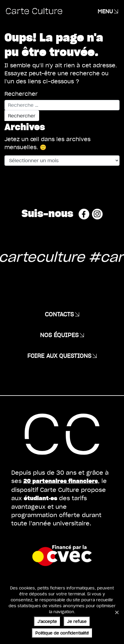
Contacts (59, 314)
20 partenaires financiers (61, 481)
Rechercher (21, 94)
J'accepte (47, 621)
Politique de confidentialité (62, 633)
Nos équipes (59, 335)
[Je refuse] (117, 612)
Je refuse (77, 621)
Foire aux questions (59, 356)
